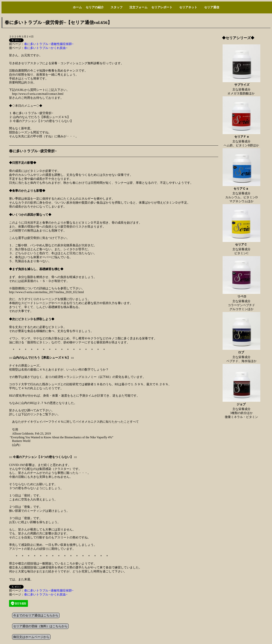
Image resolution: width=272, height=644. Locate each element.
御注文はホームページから (31, 637)
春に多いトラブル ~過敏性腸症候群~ (49, 44)
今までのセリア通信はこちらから (36, 615)
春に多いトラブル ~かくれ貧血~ (46, 48)
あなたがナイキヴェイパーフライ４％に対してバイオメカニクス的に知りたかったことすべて (75, 422)
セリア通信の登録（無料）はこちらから (40, 626)
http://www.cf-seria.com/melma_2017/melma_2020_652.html (46, 292)
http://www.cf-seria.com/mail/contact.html (38, 94)
